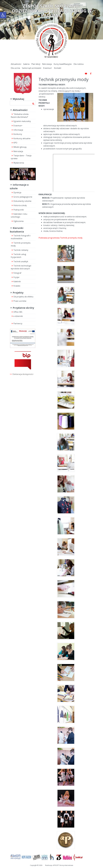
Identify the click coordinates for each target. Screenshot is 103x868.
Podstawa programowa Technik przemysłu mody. (61, 238)
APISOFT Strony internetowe (63, 865)
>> (22, 374)
